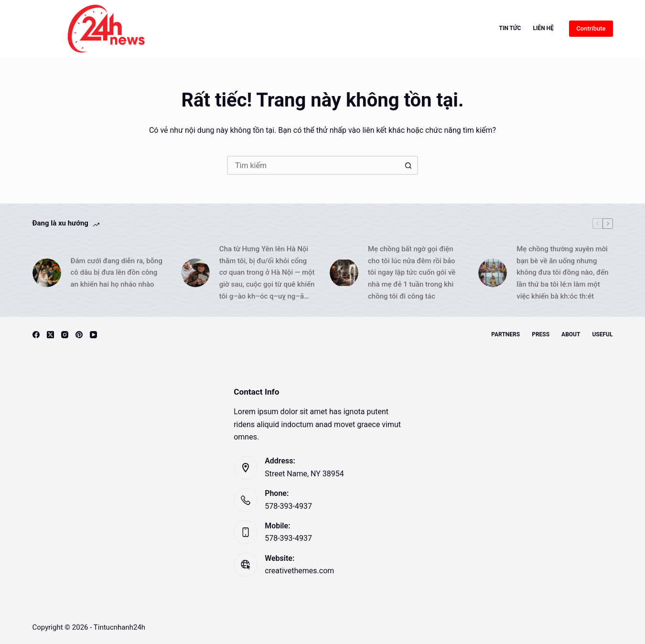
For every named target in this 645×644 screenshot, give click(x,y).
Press (541, 334)
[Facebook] (36, 335)
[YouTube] (93, 335)
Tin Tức (510, 28)
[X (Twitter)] (50, 335)
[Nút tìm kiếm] (408, 165)
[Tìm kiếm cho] (313, 165)
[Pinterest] (79, 335)
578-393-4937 (288, 506)
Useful (602, 334)
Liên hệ (543, 28)
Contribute (591, 28)
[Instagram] (65, 335)
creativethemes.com (299, 571)
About (571, 334)
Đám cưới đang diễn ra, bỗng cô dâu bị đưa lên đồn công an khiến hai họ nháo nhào (117, 273)
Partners (505, 334)
